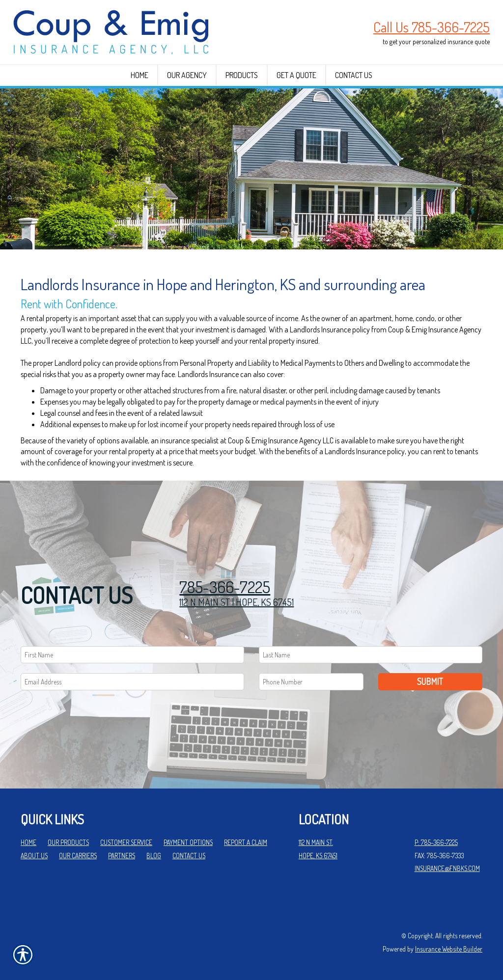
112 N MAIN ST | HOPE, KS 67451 (237, 602)
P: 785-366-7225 (436, 842)
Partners (122, 856)
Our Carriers (78, 856)
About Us (34, 856)
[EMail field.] (132, 682)
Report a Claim (246, 842)
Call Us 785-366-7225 (432, 27)
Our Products (68, 842)
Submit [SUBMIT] (430, 681)
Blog (154, 856)
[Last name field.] (371, 655)
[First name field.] (132, 655)
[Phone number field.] (311, 682)
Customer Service (126, 842)
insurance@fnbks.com (447, 868)
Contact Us (189, 856)
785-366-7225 (225, 587)
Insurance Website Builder (449, 949)
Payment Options (188, 842)
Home (28, 842)
